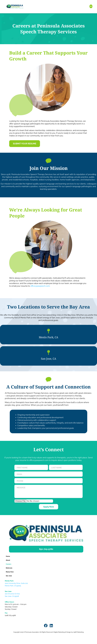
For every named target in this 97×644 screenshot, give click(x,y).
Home (8, 556)
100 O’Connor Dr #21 (12, 594)
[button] (91, 6)
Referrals (9, 568)
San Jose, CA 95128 (12, 596)
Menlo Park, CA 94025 (13, 586)
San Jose (9, 576)
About (8, 560)
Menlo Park (10, 572)
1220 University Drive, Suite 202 (16, 583)
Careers (9, 564)
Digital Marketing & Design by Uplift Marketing (69, 632)
